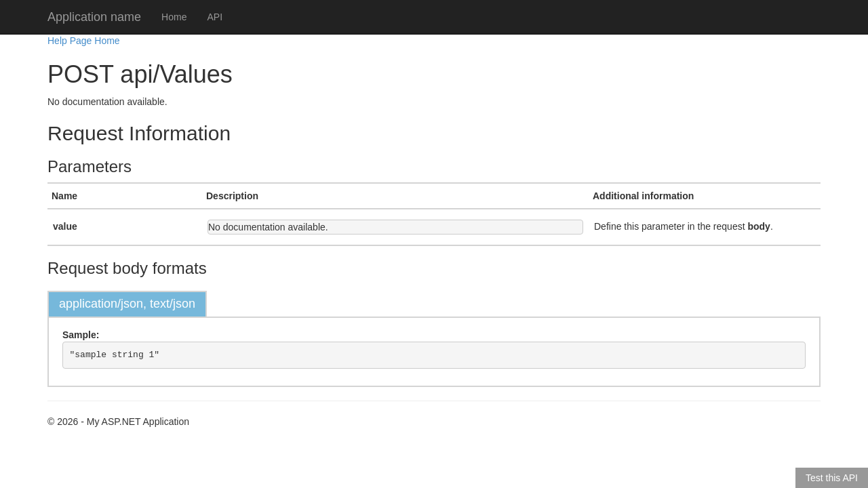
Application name (94, 17)
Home (174, 17)
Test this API (832, 478)
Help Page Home (84, 41)
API (215, 17)
